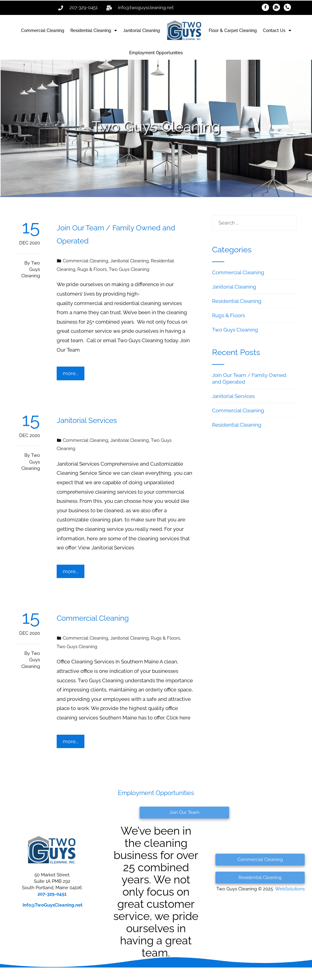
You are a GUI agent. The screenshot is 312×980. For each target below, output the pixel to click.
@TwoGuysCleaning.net (53, 905)
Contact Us (277, 30)
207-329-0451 (52, 894)
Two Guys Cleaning (31, 270)
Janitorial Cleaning (142, 30)
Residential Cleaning (94, 30)
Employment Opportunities (156, 53)
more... (71, 373)
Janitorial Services (87, 420)
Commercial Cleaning (43, 30)
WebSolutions (290, 889)
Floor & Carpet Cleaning (233, 30)
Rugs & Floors (92, 269)
